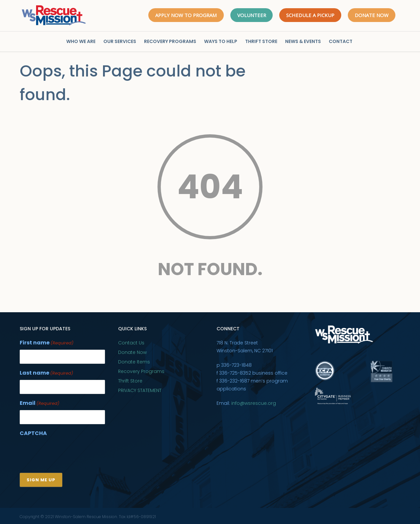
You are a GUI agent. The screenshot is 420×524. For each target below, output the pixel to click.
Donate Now (132, 352)
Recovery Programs (141, 371)
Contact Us (131, 343)
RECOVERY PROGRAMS (170, 41)
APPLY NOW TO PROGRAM (184, 15)
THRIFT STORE (261, 41)
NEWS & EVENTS (303, 41)
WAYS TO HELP (221, 41)
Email (40, 403)
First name (47, 343)
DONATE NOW (372, 15)
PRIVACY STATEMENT (140, 390)
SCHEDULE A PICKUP (310, 15)
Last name (46, 373)
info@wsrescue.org (254, 403)
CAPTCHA (33, 432)
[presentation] (70, 452)
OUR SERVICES (120, 41)
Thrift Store (130, 381)
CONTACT (341, 41)
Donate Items (134, 362)
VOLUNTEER (251, 15)
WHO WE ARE (81, 41)
